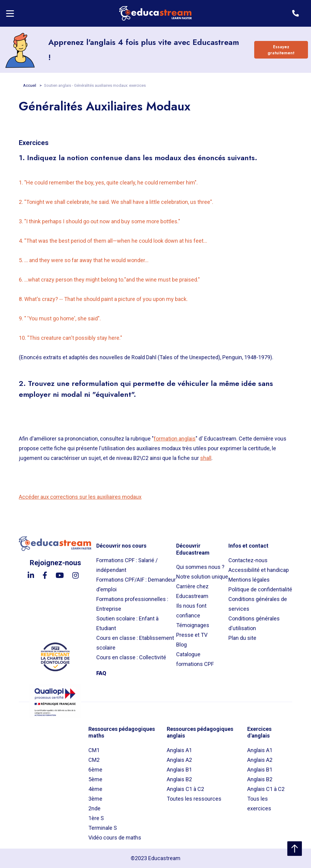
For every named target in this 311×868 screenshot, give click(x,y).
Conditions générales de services (258, 604)
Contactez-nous (248, 560)
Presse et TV (192, 635)
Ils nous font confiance (191, 611)
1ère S (96, 818)
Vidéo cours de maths (115, 838)
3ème (95, 799)
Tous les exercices (259, 804)
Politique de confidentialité (260, 589)
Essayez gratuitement (281, 50)
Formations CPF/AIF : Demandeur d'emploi (136, 584)
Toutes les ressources (194, 799)
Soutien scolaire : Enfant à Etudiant (127, 623)
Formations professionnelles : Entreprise (132, 604)
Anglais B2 (179, 779)
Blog (181, 645)
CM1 (94, 750)
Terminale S (103, 828)
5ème (95, 779)
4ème (95, 789)
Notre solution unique (202, 577)
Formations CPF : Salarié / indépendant (127, 565)
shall (206, 458)
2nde (94, 808)
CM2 (94, 760)
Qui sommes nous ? (200, 567)
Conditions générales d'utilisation (254, 623)
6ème (95, 770)
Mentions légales (249, 580)
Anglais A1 (179, 750)
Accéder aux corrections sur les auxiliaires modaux (80, 497)
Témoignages (193, 625)
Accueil (30, 85)
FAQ (101, 673)
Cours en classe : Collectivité (131, 657)
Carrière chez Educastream (192, 591)
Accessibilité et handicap (259, 570)
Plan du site (242, 638)
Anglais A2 (179, 760)
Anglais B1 (179, 770)
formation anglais (175, 439)
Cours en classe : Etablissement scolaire (135, 643)
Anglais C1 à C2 (185, 789)
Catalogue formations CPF (195, 659)
